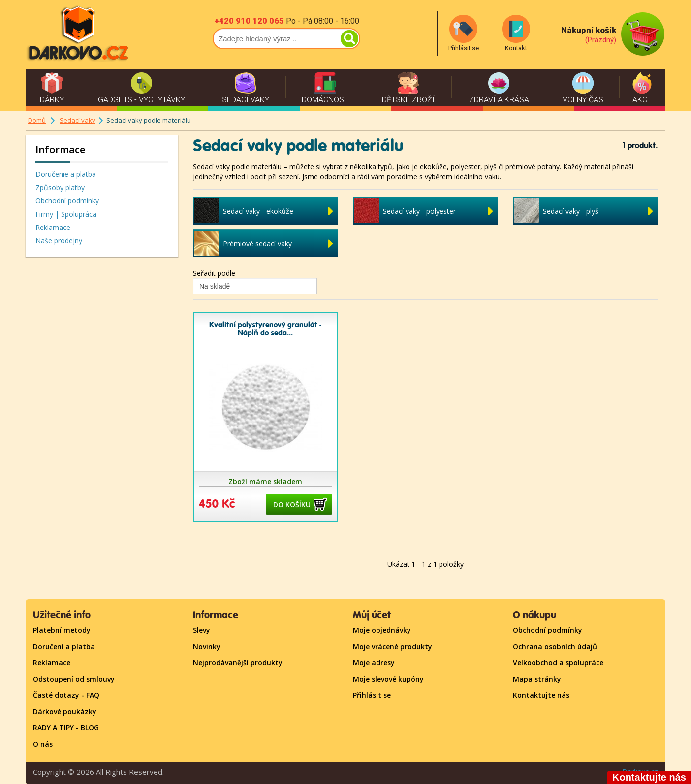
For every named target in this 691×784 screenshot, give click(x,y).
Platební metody (62, 630)
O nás (43, 744)
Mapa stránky (537, 679)
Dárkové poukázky (65, 711)
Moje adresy (374, 663)
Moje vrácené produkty (393, 646)
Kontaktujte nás (541, 695)
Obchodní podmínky (67, 201)
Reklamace (53, 227)
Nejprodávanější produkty (238, 663)
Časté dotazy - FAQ (66, 695)
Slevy (202, 630)
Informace (60, 149)
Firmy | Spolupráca (66, 214)
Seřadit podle (214, 273)
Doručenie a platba (66, 174)
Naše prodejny (59, 241)
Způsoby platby (60, 187)
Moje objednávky (382, 630)
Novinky (207, 646)
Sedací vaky (78, 120)
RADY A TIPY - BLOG (66, 728)
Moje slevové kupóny (388, 679)
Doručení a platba (64, 646)
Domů (37, 120)
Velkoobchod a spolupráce (558, 663)
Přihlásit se (372, 695)
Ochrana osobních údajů (555, 646)
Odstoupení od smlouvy (74, 679)
